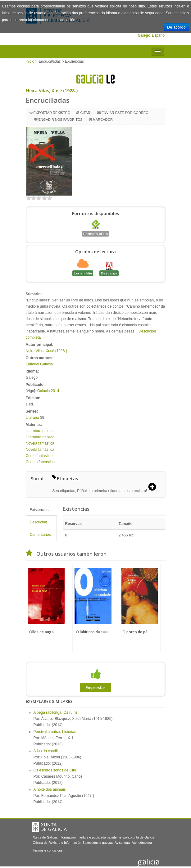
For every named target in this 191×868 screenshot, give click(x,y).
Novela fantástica (40, 443)
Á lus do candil (46, 751)
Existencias (39, 510)
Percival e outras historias (55, 732)
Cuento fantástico (40, 462)
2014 (55, 391)
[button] (154, 487)
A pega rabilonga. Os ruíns (56, 712)
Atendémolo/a (142, 843)
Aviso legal (123, 843)
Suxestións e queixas (98, 843)
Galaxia (44, 391)
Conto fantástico (39, 456)
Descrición (39, 522)
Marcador (103, 120)
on (28, 198)
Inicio (30, 61)
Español (159, 35)
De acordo (176, 27)
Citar (85, 113)
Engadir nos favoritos (61, 120)
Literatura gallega (40, 437)
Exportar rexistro (52, 113)
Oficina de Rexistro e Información (57, 843)
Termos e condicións (48, 850)
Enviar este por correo (125, 113)
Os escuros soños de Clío (55, 770)
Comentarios (40, 535)
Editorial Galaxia (39, 364)
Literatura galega (40, 431)
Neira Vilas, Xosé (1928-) (52, 90)
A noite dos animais (50, 789)
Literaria (32, 418)
